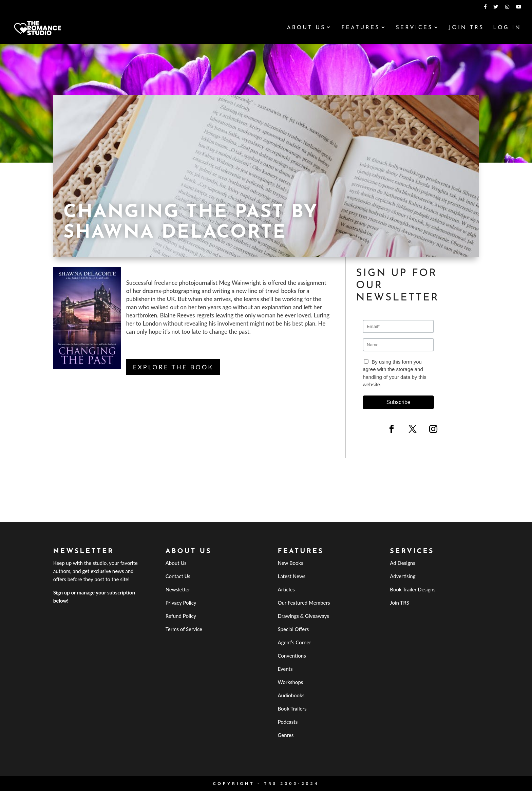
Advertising (403, 576)
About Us (306, 28)
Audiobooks (291, 695)
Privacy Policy (181, 603)
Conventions (292, 656)
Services (414, 28)
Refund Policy (181, 616)
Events (285, 669)
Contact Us (178, 576)
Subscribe (398, 402)
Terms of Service (184, 629)
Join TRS (466, 28)
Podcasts (288, 722)
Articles (286, 589)
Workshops (290, 682)
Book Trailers (292, 709)
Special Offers (293, 629)
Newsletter (178, 589)
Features (360, 28)
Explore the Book (173, 367)
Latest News (291, 576)
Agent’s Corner (294, 642)
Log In (507, 28)
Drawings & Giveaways (303, 616)
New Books (290, 563)
